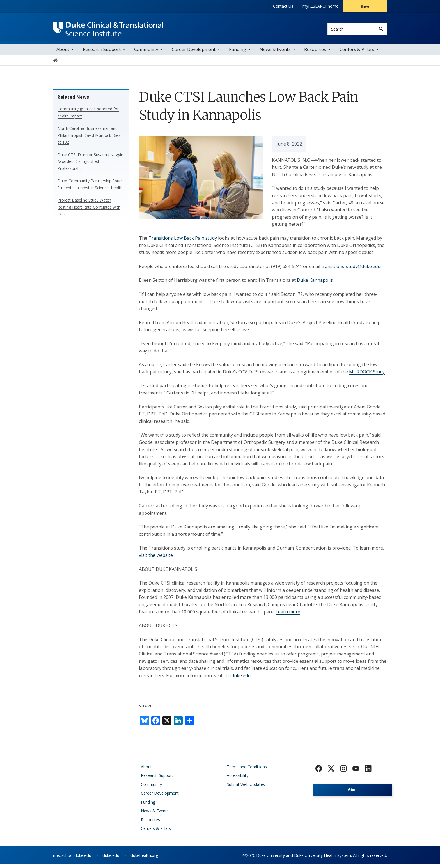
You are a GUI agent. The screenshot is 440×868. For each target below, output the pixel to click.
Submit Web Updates (246, 788)
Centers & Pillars (357, 53)
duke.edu (111, 859)
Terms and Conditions (247, 771)
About (63, 53)
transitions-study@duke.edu (351, 270)
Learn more (288, 616)
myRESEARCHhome (320, 6)
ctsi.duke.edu (237, 679)
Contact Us (283, 6)
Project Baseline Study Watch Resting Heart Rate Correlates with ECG (89, 211)
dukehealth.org (144, 859)
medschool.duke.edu (72, 859)
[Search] (381, 29)
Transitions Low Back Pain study (183, 242)
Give (365, 6)
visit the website (156, 559)
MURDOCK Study (367, 376)
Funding (238, 53)
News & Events (275, 53)
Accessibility (238, 779)
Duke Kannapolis (315, 284)
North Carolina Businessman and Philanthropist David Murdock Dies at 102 (89, 139)
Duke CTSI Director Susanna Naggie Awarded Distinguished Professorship (90, 165)
